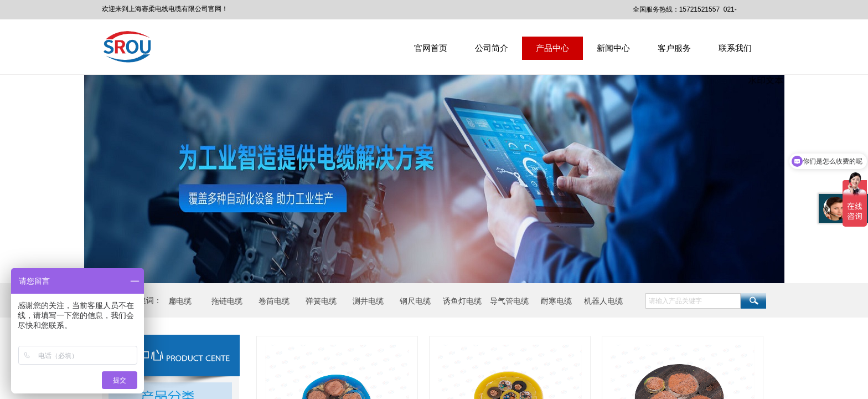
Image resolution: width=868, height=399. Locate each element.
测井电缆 (368, 301)
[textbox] (693, 301)
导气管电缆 (509, 301)
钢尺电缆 (415, 301)
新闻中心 (613, 48)
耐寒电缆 (556, 301)
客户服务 (674, 48)
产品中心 (552, 48)
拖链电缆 (227, 301)
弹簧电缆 (321, 301)
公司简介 (492, 48)
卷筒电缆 (274, 301)
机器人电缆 (603, 301)
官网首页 (431, 48)
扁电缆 (180, 301)
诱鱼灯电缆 (462, 301)
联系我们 (735, 48)
